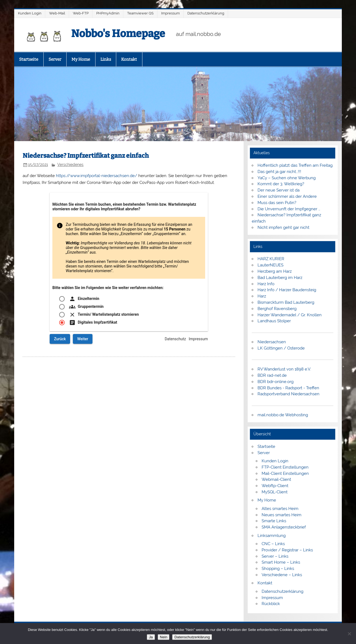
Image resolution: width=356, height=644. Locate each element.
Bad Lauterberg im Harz (280, 278)
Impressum (170, 13)
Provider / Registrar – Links (287, 550)
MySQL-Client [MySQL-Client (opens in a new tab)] (275, 492)
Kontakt (129, 59)
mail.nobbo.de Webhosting (283, 415)
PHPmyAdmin (108, 13)
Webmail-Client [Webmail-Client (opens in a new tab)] (276, 479)
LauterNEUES (270, 265)
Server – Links (275, 556)
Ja (151, 637)
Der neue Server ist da (279, 190)
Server (55, 59)
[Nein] (349, 634)
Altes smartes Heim (280, 509)
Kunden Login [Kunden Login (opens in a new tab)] (275, 461)
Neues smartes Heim (282, 515)
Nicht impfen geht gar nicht (283, 227)
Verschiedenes (70, 165)
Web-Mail (57, 13)
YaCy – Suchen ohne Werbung (287, 178)
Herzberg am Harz (275, 271)
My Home (81, 59)
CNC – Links (273, 544)
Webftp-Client (275, 486)
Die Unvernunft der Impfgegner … (289, 209)
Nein (164, 637)
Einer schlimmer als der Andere (287, 196)
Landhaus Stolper (274, 321)
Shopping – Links (278, 569)
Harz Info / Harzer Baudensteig (287, 290)
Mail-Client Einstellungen (285, 473)
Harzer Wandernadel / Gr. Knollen (290, 315)
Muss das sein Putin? (277, 203)
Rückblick (271, 604)
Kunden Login (30, 13)
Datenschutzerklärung (206, 13)
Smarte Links (274, 521)
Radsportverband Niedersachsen (288, 394)
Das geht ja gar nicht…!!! (279, 172)
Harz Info (266, 284)
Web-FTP (81, 13)
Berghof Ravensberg (277, 309)
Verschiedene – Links (282, 575)
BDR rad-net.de (272, 375)
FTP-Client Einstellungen (285, 467)
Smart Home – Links (281, 562)
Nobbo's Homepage (118, 34)
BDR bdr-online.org (276, 382)
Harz (262, 296)
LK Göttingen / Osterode (281, 348)
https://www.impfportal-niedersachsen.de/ (97, 176)
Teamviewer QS (140, 13)
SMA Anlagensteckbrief (284, 527)
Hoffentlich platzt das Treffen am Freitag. (295, 165)
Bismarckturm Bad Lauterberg (286, 302)
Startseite (29, 59)
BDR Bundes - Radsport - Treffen (288, 388)
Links (106, 59)
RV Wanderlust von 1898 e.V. (284, 369)
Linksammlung (272, 536)
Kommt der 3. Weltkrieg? (281, 184)
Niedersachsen (272, 342)
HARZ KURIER (271, 259)
